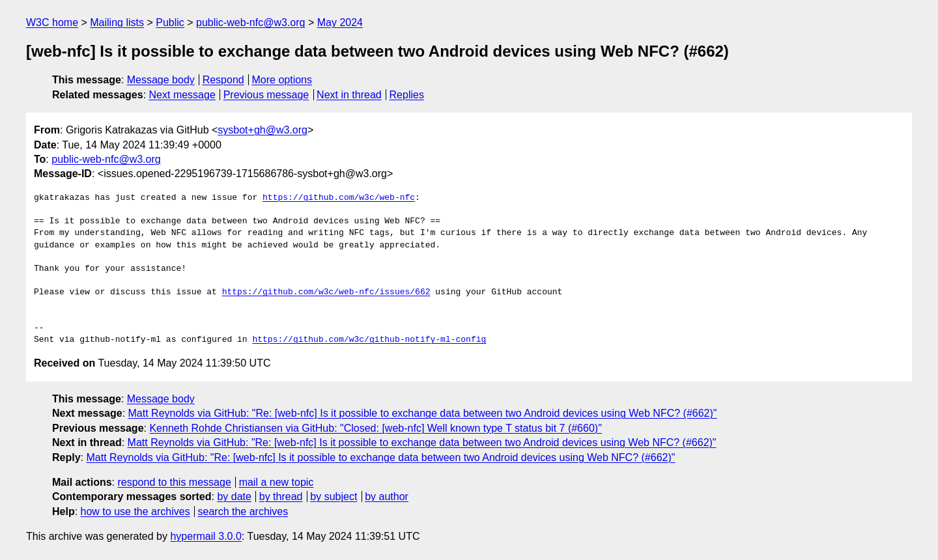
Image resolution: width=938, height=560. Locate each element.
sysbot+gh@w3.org (263, 130)
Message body (161, 80)
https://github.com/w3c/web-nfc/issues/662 (326, 292)
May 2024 (340, 22)
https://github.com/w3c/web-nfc (339, 198)
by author (387, 497)
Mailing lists (117, 22)
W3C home (52, 22)
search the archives (243, 511)
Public (170, 22)
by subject (334, 497)
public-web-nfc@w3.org (250, 22)
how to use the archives (135, 511)
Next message (182, 95)
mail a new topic (277, 482)
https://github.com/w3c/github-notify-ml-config (369, 340)
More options (282, 80)
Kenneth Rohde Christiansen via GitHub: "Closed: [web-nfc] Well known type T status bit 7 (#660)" (375, 428)
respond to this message (174, 482)
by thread (281, 497)
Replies (407, 95)
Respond (223, 80)
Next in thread (349, 95)
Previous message (266, 95)
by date (234, 497)
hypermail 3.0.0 (206, 536)
